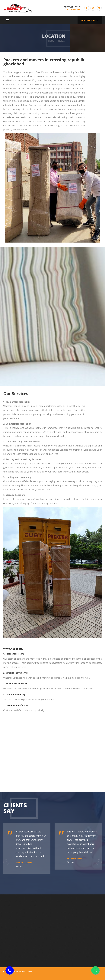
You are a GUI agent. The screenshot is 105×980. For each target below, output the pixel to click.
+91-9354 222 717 (72, 9)
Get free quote (90, 20)
